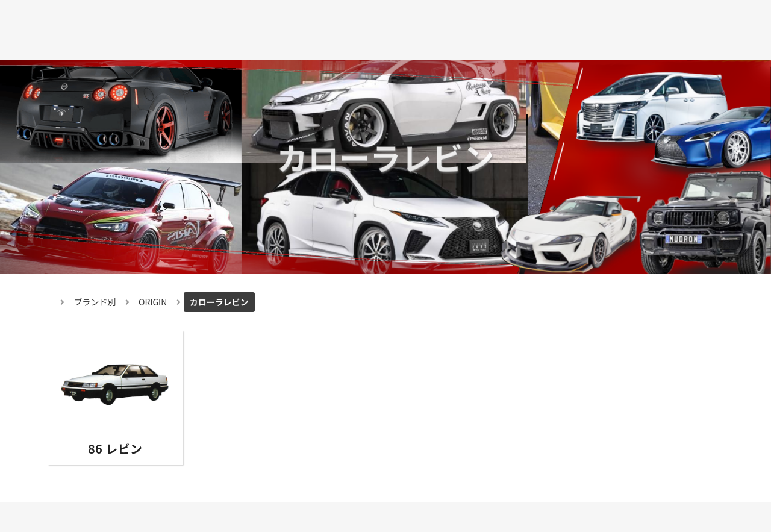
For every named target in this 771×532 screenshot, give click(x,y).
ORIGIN (153, 302)
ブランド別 (95, 302)
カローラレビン (219, 302)
